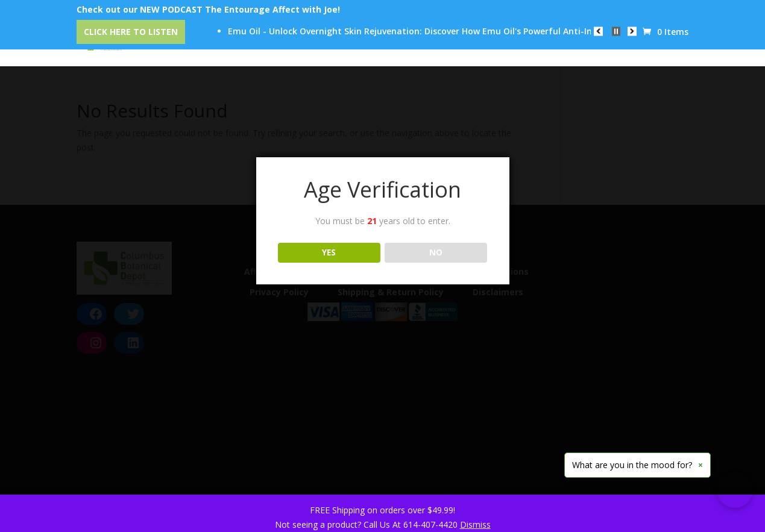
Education (480, 43)
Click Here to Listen (131, 32)
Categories (195, 43)
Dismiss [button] (475, 524)
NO (436, 252)
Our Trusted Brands (389, 43)
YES (329, 252)
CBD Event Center (282, 43)
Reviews (545, 43)
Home (132, 43)
